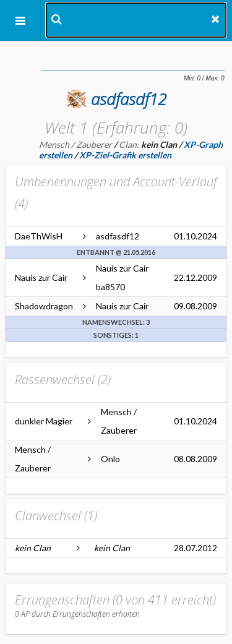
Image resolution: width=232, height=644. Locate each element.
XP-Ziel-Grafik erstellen (125, 155)
